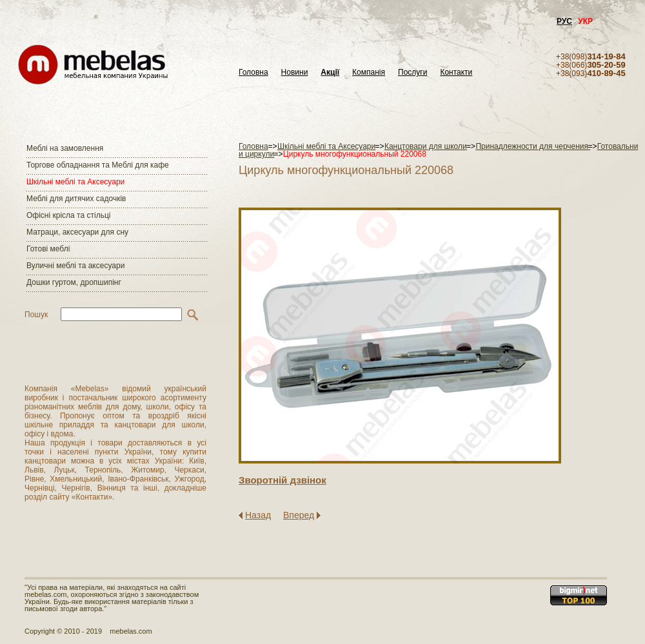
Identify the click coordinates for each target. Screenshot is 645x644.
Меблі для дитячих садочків (76, 199)
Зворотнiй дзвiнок (283, 480)
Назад (258, 515)
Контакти (456, 73)
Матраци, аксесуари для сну (77, 232)
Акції (330, 73)
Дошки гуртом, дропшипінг (74, 282)
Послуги (412, 73)
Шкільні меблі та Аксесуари (75, 182)
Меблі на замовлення (65, 148)
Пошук (36, 315)
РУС (564, 21)
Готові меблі (48, 249)
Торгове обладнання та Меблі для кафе (98, 165)
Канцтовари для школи (426, 146)
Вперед (299, 515)
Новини (295, 73)
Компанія (369, 73)
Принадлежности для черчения (533, 146)
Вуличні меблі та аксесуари (75, 266)
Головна (253, 73)
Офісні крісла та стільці (68, 215)
